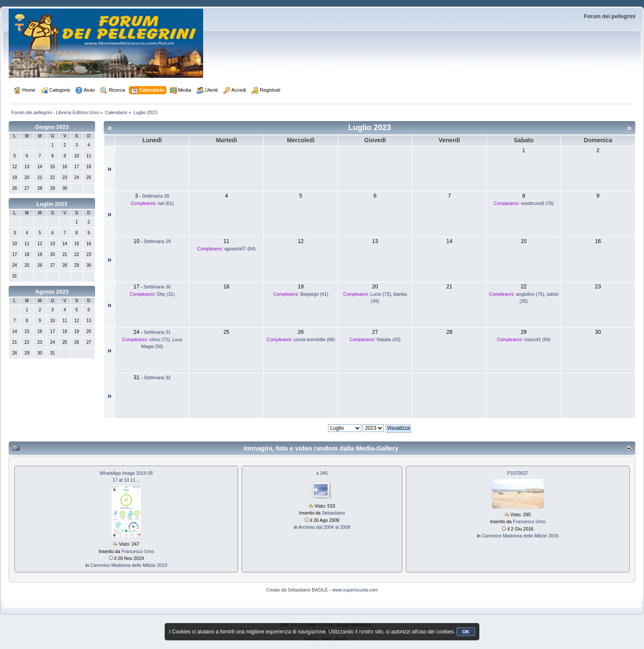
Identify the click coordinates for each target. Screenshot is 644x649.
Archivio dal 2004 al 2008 (324, 527)
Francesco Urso (138, 551)
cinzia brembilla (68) (314, 339)
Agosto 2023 (52, 292)
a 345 (322, 473)
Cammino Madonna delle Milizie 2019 (129, 565)
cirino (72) (159, 339)
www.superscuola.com (355, 590)
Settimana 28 (156, 196)
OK (466, 632)
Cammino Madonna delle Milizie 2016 (520, 536)
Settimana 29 (157, 241)
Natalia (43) (389, 339)
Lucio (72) (381, 294)
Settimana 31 (157, 332)
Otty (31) (166, 294)
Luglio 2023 (52, 204)
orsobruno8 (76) (537, 203)
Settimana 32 (157, 377)
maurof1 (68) (537, 339)
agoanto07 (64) (240, 249)
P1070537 (518, 473)
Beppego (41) (314, 294)
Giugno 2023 (52, 127)
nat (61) (166, 203)
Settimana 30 (157, 287)
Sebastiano (333, 513)
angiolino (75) (530, 294)
